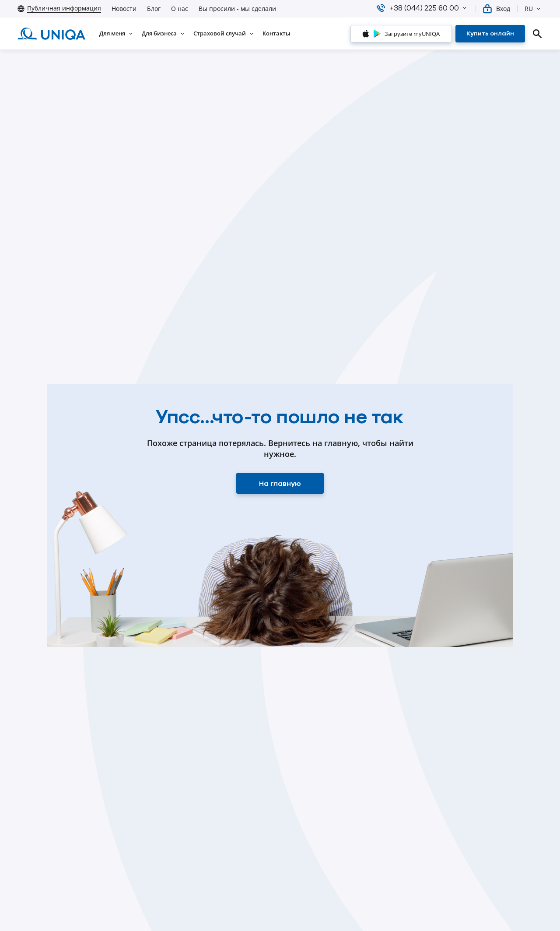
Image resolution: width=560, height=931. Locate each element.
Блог (154, 9)
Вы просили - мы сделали (237, 9)
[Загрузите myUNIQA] (401, 34)
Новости (124, 9)
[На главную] (280, 483)
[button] (465, 8)
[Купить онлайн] (490, 34)
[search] (537, 34)
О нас (180, 9)
